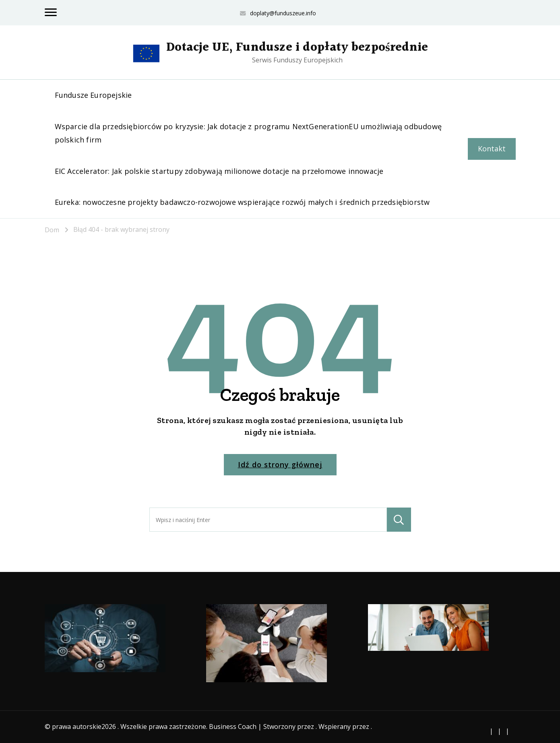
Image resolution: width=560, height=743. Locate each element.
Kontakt (492, 149)
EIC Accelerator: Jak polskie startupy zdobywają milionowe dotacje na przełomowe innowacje (219, 171)
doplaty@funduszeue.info (283, 13)
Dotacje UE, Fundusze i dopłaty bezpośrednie (297, 47)
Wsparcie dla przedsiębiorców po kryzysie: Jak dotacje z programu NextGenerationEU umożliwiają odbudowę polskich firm (248, 133)
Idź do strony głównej (280, 464)
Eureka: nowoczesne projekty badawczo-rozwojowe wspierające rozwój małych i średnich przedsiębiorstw (242, 202)
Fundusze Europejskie (93, 95)
